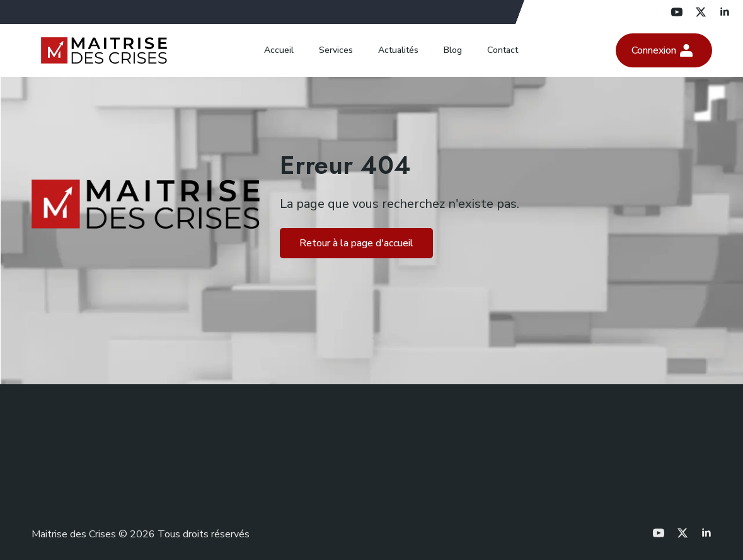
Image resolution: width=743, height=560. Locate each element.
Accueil (279, 50)
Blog (453, 50)
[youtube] (677, 12)
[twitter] (701, 12)
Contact (503, 50)
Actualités (398, 50)
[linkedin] (725, 12)
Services (336, 50)
